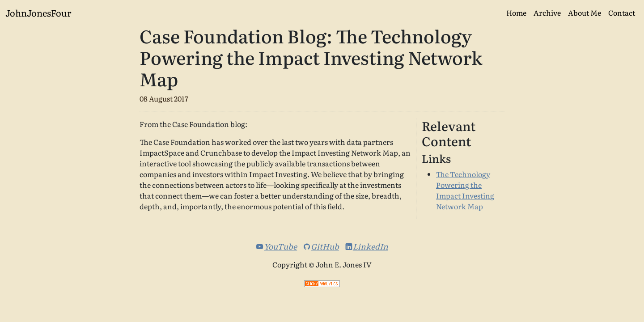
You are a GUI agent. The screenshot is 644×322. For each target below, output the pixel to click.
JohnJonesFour (38, 13)
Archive (547, 13)
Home (516, 13)
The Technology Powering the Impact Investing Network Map (465, 190)
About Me (585, 13)
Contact (622, 13)
